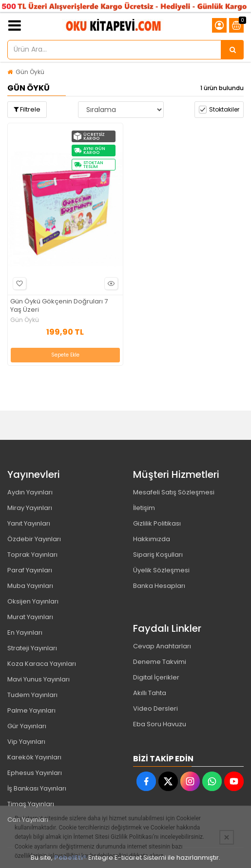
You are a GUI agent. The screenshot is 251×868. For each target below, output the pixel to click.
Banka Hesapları (159, 586)
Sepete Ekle (65, 355)
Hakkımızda (152, 539)
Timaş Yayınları (31, 804)
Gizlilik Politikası (157, 523)
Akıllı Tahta (150, 693)
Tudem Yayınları (32, 695)
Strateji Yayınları (32, 648)
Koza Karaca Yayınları (42, 664)
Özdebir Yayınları (34, 539)
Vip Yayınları (26, 742)
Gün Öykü (30, 72)
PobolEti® (70, 858)
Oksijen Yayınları (33, 601)
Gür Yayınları (27, 726)
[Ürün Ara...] (232, 50)
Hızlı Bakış (110, 284)
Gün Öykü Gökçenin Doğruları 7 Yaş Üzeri (59, 306)
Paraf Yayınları (30, 570)
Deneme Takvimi (160, 662)
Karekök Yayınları (34, 757)
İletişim (144, 508)
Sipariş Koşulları (158, 555)
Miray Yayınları (30, 508)
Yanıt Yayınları (29, 523)
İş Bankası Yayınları (37, 788)
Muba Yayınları (30, 586)
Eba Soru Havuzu (160, 724)
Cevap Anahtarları (162, 646)
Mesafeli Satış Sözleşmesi (174, 492)
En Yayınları (25, 632)
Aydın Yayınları (30, 492)
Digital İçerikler (156, 677)
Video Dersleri (155, 708)
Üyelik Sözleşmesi (161, 570)
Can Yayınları (28, 820)
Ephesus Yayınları (35, 773)
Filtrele (27, 109)
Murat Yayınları (30, 617)
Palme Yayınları (31, 710)
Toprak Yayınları (32, 555)
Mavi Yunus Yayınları (39, 679)
